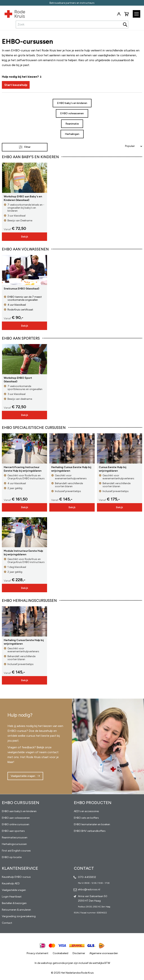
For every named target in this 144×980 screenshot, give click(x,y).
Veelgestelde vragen (23, 776)
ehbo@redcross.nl (89, 889)
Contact (7, 923)
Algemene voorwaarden (104, 953)
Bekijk (25, 237)
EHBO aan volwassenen (16, 818)
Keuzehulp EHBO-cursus (16, 877)
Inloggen (119, 14)
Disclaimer (79, 953)
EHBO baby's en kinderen (72, 103)
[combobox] (72, 24)
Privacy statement (37, 953)
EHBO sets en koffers (86, 818)
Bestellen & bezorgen (14, 903)
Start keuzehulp (16, 85)
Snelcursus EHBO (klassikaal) (21, 289)
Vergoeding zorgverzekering (19, 916)
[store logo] (13, 13)
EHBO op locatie (12, 857)
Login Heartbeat (12, 897)
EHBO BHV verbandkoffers (90, 831)
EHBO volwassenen (72, 113)
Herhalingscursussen (14, 844)
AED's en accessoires (86, 811)
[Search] (125, 24)
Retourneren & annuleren (16, 910)
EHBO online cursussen (16, 824)
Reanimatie (72, 124)
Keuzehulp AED (11, 883)
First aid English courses (16, 851)
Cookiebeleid (60, 953)
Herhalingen (72, 134)
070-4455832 (87, 877)
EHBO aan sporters (13, 831)
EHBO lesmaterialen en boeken (92, 824)
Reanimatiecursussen (15, 838)
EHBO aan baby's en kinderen (19, 811)
